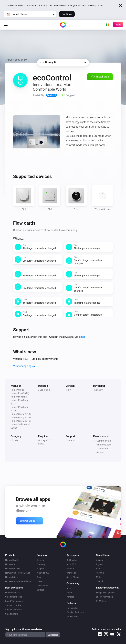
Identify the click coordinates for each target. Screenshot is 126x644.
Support (40, 569)
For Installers (73, 608)
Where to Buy (43, 573)
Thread (99, 581)
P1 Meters (101, 601)
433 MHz (100, 573)
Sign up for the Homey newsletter (24, 629)
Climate (14, 440)
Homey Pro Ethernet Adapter (18, 581)
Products (10, 555)
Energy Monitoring (104, 597)
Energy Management (106, 593)
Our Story (41, 564)
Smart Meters (12, 614)
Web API (70, 569)
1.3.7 (68, 390)
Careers (40, 560)
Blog (39, 577)
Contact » (71, 440)
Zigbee (99, 564)
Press (39, 581)
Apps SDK (71, 564)
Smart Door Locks (14, 597)
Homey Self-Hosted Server (18, 573)
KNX (98, 569)
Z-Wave (100, 560)
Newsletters (42, 586)
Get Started (72, 560)
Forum (69, 593)
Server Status (73, 577)
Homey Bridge (12, 577)
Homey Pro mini (13, 569)
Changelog (71, 573)
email (82, 337)
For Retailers (72, 616)
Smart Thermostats (14, 601)
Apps (10, 60)
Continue (67, 14)
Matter (99, 577)
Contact (40, 590)
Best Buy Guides (14, 588)
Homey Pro (10, 564)
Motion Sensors (13, 593)
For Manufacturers (75, 612)
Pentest (70, 597)
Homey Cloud (11, 560)
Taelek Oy (98, 390)
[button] (30, 14)
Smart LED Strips (13, 605)
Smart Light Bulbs (13, 610)
